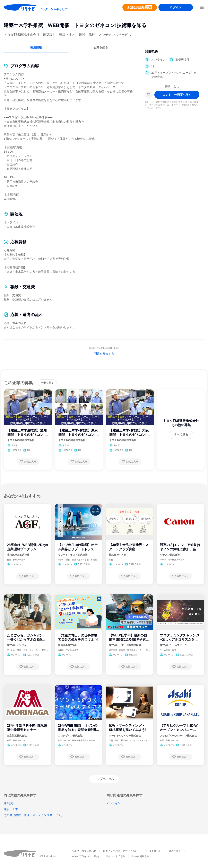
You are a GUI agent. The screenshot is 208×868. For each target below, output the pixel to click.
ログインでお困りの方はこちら (120, 851)
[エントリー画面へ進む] (177, 95)
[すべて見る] (181, 435)
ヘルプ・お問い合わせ (84, 851)
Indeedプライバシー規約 (85, 856)
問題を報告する (104, 354)
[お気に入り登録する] (28, 462)
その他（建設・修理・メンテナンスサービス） (34, 815)
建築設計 (9, 803)
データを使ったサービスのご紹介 (163, 851)
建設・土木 (11, 809)
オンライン (114, 803)
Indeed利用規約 (141, 856)
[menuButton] (202, 7)
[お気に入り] (149, 95)
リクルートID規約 (115, 856)
